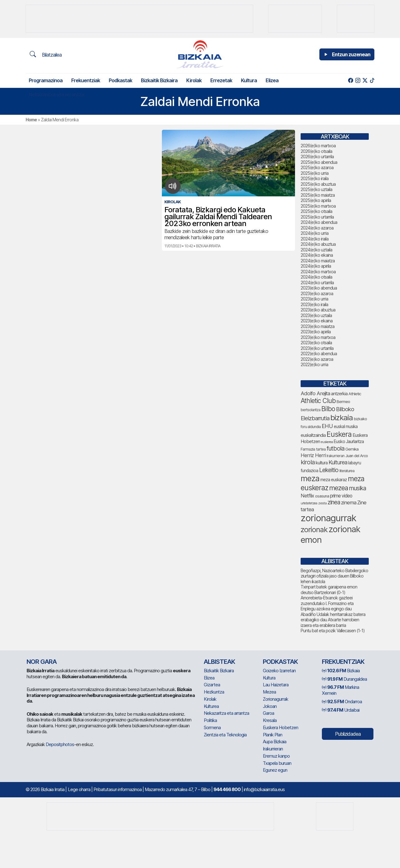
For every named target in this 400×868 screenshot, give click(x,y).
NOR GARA (42, 662)
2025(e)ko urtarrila (317, 217)
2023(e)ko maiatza (317, 326)
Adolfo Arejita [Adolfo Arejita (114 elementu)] (315, 393)
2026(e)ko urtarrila (317, 156)
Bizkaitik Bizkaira (159, 80)
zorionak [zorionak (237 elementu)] (314, 530)
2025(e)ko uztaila (316, 189)
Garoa (268, 713)
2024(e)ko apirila (316, 266)
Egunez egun (275, 770)
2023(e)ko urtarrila (317, 348)
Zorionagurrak (275, 699)
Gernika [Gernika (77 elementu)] (352, 449)
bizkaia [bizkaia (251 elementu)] (342, 418)
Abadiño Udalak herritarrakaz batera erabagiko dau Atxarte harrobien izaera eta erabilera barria (333, 620)
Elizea (272, 80)
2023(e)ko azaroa (317, 293)
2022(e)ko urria (314, 364)
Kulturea (211, 706)
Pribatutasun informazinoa (117, 789)
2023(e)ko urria (314, 299)
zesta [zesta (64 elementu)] (322, 503)
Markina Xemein (340, 690)
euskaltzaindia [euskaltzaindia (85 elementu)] (313, 435)
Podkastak (120, 80)
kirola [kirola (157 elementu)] (308, 462)
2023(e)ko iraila (314, 304)
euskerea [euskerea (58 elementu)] (327, 442)
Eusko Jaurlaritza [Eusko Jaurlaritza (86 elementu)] (349, 441)
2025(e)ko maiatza (318, 195)
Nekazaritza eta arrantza (56, 94)
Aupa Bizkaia (275, 742)
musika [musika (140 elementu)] (357, 488)
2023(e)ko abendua (319, 288)
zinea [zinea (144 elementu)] (334, 502)
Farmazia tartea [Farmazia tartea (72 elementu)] (313, 449)
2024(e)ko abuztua (318, 244)
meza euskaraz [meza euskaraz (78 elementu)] (334, 480)
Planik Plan (272, 735)
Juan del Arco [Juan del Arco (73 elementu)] (357, 456)
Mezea (269, 692)
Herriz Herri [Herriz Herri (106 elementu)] (313, 455)
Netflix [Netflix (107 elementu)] (307, 496)
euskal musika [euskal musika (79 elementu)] (346, 426)
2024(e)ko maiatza (318, 261)
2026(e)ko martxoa (318, 146)
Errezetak (221, 80)
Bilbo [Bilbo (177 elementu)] (328, 409)
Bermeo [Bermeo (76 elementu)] (343, 401)
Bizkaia (341, 671)
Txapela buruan (277, 763)
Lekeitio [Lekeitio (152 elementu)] (329, 470)
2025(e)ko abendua (319, 162)
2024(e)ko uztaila (316, 250)
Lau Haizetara (276, 685)
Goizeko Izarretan (279, 671)
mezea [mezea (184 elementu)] (339, 488)
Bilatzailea (46, 54)
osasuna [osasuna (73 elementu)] (322, 496)
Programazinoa (46, 80)
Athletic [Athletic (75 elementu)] (355, 394)
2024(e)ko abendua (319, 222)
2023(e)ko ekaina (317, 321)
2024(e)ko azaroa (317, 228)
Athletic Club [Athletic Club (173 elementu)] (318, 401)
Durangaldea (344, 679)
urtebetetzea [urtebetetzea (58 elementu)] (309, 503)
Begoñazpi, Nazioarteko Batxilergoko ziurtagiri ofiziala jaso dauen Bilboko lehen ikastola (334, 576)
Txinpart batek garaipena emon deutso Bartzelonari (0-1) (329, 590)
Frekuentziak (86, 80)
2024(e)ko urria (315, 233)
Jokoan (270, 706)
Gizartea (212, 685)
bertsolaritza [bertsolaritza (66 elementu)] (310, 410)
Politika (210, 720)
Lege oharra (79, 789)
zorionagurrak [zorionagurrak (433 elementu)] (328, 518)
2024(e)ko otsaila (316, 277)
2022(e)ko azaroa (317, 359)
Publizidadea (348, 734)
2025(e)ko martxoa (318, 206)
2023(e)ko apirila (316, 332)
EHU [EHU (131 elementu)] (327, 426)
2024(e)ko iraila (315, 239)
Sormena (212, 727)
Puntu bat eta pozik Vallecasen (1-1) (333, 631)
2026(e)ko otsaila (316, 151)
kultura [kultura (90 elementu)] (322, 463)
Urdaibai (341, 710)
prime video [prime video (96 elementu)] (341, 496)
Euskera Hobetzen (280, 727)
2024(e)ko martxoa (318, 272)
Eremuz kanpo (276, 756)
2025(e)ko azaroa (317, 167)
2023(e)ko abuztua (318, 310)
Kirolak (194, 80)
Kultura (249, 80)
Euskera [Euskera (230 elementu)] (339, 434)
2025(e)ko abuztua (318, 184)
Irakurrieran (273, 749)
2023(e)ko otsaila (316, 343)
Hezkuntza (214, 692)
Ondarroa (342, 701)
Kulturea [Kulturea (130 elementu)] (338, 462)
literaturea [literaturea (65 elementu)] (347, 471)
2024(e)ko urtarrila (317, 283)
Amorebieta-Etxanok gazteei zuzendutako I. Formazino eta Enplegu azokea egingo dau (327, 603)
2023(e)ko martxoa (318, 337)
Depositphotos (60, 744)
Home (31, 120)
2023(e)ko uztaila (316, 315)
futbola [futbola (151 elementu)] (335, 448)
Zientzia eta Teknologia (225, 735)
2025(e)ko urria (315, 173)
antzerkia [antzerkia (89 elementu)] (339, 394)
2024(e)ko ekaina (317, 255)
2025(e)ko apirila (316, 200)
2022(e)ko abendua (319, 353)
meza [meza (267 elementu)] (310, 478)
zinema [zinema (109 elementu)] (349, 502)
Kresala (270, 720)
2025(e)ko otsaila (316, 211)
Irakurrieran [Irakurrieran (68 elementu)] (335, 456)
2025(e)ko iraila (315, 178)
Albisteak (219, 662)
